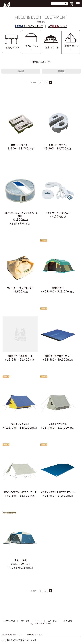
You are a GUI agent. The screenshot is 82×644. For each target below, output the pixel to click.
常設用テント (51, 42)
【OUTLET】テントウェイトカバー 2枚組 (20, 214)
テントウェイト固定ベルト (58, 213)
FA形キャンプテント (20, 424)
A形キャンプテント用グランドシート (58, 492)
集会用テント (11, 42)
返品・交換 (52, 621)
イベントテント (31, 42)
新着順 (61, 71)
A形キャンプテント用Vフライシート (20, 492)
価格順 (21, 71)
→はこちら (58, 26)
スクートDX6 (20, 560)
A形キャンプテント (58, 424)
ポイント (38, 621)
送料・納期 (25, 621)
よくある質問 (67, 621)
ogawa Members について (41, 624)
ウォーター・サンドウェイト (20, 288)
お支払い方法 (10, 621)
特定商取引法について (35, 634)
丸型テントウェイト (58, 145)
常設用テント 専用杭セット (20, 356)
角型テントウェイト (20, 145)
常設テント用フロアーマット (58, 356)
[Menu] (78, 4)
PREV (34, 82)
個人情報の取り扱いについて (12, 634)
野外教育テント (71, 42)
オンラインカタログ (29, 26)
